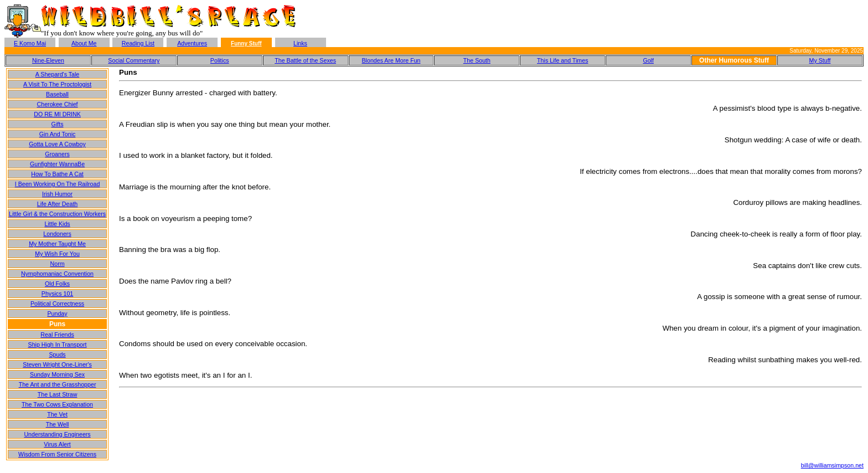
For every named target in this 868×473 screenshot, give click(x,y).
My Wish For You (57, 254)
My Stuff (820, 60)
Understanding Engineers (57, 434)
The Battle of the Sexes (305, 60)
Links (300, 43)
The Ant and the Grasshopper (58, 384)
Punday (57, 313)
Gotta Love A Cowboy (57, 144)
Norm (58, 264)
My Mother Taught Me (57, 244)
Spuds (57, 354)
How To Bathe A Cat (57, 174)
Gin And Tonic (58, 134)
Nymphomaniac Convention (57, 274)
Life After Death (57, 204)
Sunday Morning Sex (57, 374)
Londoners (57, 234)
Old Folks (57, 284)
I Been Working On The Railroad (58, 184)
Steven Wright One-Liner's (57, 364)
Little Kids (57, 224)
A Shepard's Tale (57, 74)
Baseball (57, 94)
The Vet (57, 414)
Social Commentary (134, 60)
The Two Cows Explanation (57, 404)
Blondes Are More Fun (391, 60)
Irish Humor (57, 194)
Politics (220, 60)
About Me (84, 43)
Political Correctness (57, 304)
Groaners (57, 154)
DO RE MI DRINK (57, 114)
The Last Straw (58, 394)
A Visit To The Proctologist (57, 84)
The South (477, 60)
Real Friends (57, 335)
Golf (648, 60)
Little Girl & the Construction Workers (57, 214)
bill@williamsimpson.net (832, 465)
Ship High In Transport (58, 345)
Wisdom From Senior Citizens (57, 454)
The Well (58, 424)
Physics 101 (57, 294)
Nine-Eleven (48, 60)
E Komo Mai (30, 43)
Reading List (138, 43)
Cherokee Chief (58, 104)
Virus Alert (57, 444)
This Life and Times (562, 60)
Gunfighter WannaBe (57, 164)
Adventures (192, 43)
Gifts (58, 124)
